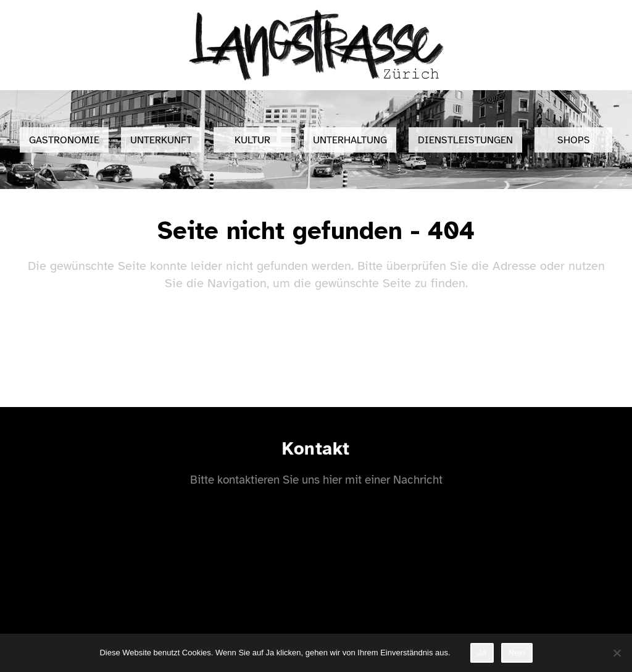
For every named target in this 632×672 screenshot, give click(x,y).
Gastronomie (64, 140)
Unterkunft (161, 140)
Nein (517, 653)
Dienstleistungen (465, 140)
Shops (574, 140)
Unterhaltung (350, 140)
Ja (482, 653)
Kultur (252, 140)
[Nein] (617, 653)
